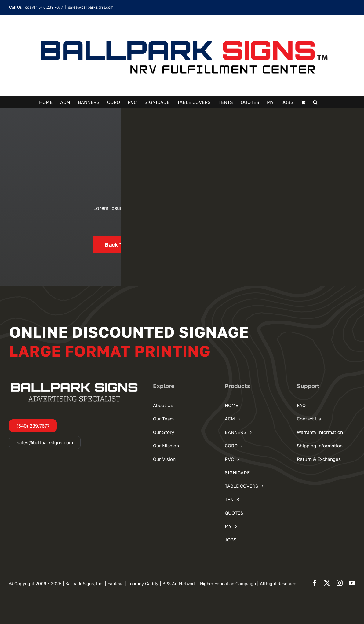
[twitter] (327, 583)
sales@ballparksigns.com (91, 7)
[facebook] (315, 583)
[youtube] (352, 583)
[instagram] (340, 583)
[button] (315, 102)
